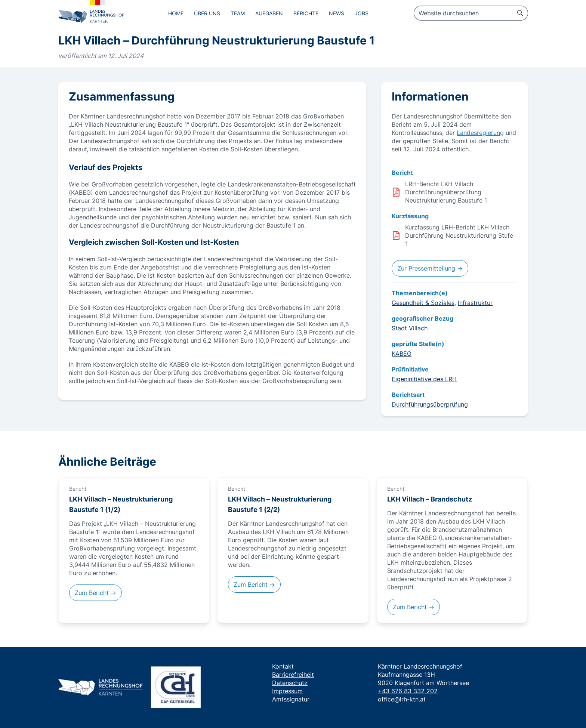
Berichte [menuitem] (306, 13)
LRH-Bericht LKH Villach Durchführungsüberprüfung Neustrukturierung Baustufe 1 (446, 192)
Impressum (287, 691)
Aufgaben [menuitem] (269, 13)
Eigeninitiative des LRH (424, 379)
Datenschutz (290, 683)
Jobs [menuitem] (362, 13)
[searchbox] (471, 13)
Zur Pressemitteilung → (430, 268)
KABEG (402, 354)
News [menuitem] (337, 13)
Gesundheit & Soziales (423, 303)
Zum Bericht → (95, 593)
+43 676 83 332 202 (408, 691)
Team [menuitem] (238, 13)
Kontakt (283, 666)
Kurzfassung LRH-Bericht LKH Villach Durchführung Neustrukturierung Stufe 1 (459, 235)
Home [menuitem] (176, 13)
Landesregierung (480, 133)
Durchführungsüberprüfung (430, 404)
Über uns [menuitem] (207, 13)
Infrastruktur (475, 303)
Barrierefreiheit (293, 675)
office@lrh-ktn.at (402, 699)
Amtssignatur (291, 699)
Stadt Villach (410, 328)
